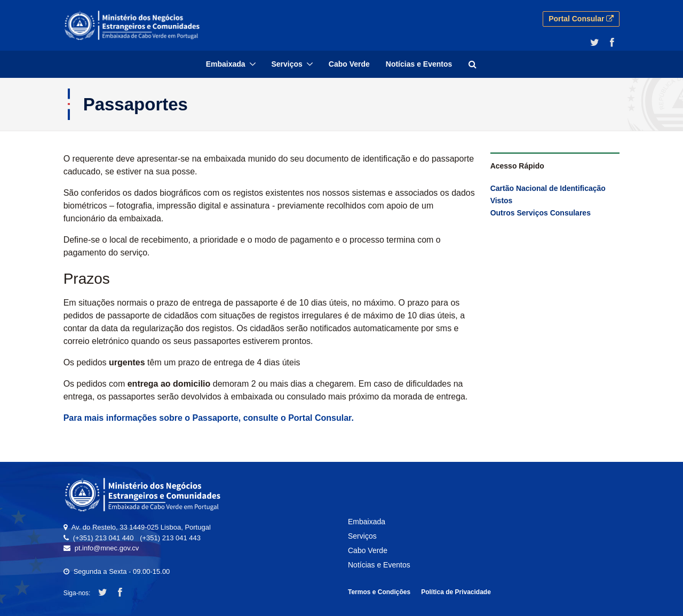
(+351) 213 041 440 (104, 538)
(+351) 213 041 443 (170, 538)
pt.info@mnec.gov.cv (107, 548)
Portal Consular (581, 19)
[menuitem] (231, 64)
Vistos (502, 201)
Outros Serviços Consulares (541, 213)
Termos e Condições (379, 592)
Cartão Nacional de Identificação (548, 188)
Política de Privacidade (456, 592)
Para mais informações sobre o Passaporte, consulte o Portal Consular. (209, 418)
